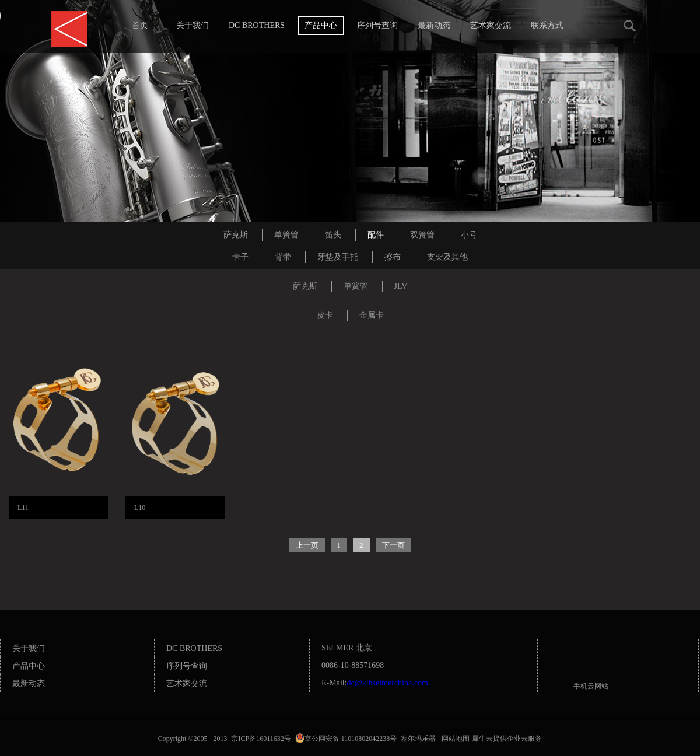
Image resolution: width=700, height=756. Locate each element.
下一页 (393, 545)
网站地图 (454, 738)
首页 (140, 25)
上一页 (307, 545)
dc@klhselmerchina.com (388, 683)
